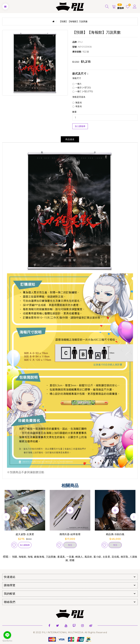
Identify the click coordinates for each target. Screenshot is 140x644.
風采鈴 (88, 557)
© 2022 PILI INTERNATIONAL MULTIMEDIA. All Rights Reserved (70, 632)
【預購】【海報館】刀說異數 (73, 21)
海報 (30, 557)
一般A (77, 84)
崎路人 (79, 557)
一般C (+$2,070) (83, 91)
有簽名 (77, 106)
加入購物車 (80, 126)
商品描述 (70, 139)
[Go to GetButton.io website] (7, 641)
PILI (80, 42)
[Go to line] (7, 635)
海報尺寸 (77, 78)
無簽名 (77, 103)
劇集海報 (39, 557)
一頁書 (70, 557)
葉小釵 (97, 557)
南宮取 (124, 557)
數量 (75, 112)
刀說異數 (51, 557)
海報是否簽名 (79, 97)
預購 (15, 557)
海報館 (22, 557)
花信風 (115, 557)
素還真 (61, 557)
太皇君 (106, 557)
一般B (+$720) (82, 88)
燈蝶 (72, 560)
